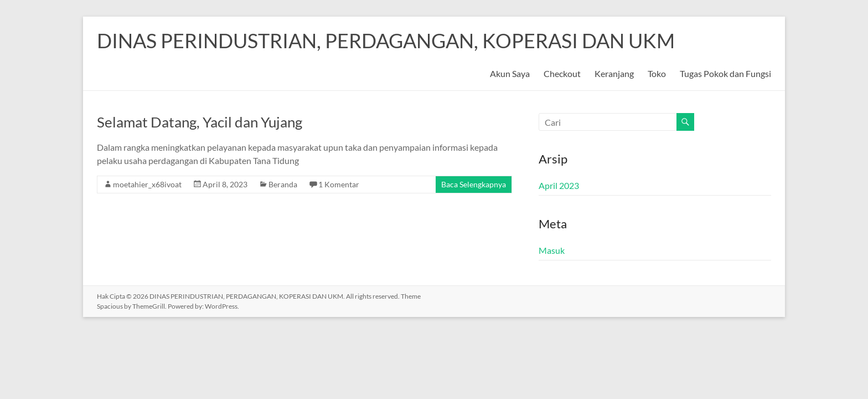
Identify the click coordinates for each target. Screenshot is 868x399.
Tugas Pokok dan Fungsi (725, 73)
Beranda (283, 184)
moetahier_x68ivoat (147, 184)
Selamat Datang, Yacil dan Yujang (200, 122)
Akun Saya (510, 73)
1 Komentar (339, 184)
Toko (657, 73)
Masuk (552, 250)
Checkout (562, 73)
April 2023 (559, 185)
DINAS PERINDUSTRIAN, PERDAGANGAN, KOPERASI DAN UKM (386, 40)
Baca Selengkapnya (474, 184)
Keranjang (614, 73)
